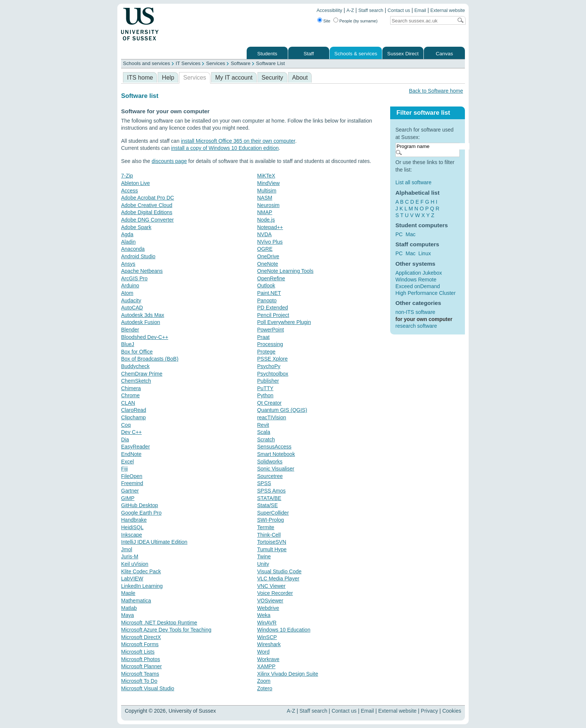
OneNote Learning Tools (285, 271)
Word (263, 652)
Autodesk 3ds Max (143, 315)
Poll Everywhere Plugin (284, 322)
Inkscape (132, 535)
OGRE (265, 249)
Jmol (127, 549)
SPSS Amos (271, 491)
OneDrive (268, 256)
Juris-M (130, 556)
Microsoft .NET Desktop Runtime (159, 623)
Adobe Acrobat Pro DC (148, 198)
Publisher (268, 381)
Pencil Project (273, 315)
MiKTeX (266, 176)
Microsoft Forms (140, 644)
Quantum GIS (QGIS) (282, 410)
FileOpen (132, 476)
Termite (266, 527)
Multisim (267, 191)
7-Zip (127, 176)
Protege (266, 352)
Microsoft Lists (138, 652)
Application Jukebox (419, 273)
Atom (127, 293)
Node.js (266, 220)
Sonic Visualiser (276, 469)
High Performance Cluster (425, 293)
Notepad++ (270, 227)
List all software (413, 182)
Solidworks (270, 462)
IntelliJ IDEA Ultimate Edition (154, 542)
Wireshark (269, 644)
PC (399, 234)
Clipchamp (133, 417)
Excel (127, 462)
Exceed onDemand (418, 286)
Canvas (444, 54)
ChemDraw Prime (142, 374)
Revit (263, 425)
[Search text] (422, 21)
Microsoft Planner (141, 666)
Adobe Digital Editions (147, 212)
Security (272, 78)
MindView (268, 183)
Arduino (130, 286)
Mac (410, 234)
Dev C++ (131, 432)
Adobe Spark (136, 227)
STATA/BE (269, 498)
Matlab (129, 608)
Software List (270, 63)
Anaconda (133, 249)
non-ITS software (415, 312)
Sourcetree (270, 476)
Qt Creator (269, 403)
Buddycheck (135, 366)
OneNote (268, 264)
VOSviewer (270, 601)
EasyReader (135, 447)
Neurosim (268, 205)
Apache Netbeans (142, 271)
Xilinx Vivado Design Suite (288, 674)
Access (129, 191)
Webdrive (268, 608)
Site (327, 21)
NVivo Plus (270, 242)
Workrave (268, 659)
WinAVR (267, 623)
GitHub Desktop (140, 505)
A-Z (350, 10)
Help (168, 78)
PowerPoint (271, 330)
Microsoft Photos (141, 659)
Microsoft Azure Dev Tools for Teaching (166, 630)
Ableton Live (135, 183)
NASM (265, 198)
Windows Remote (416, 280)
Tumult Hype (272, 549)
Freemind (132, 483)
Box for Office (137, 352)
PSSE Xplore (272, 359)
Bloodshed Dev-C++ (145, 337)
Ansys (128, 264)
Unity (263, 564)
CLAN (128, 403)
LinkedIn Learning (142, 586)
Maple (128, 593)
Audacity (131, 300)
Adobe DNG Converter (147, 220)
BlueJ (128, 344)
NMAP (265, 212)
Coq (126, 425)
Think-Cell (269, 535)
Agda (127, 234)
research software (416, 326)
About (300, 78)
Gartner (130, 491)
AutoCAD (132, 308)
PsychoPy (269, 366)
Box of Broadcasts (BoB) (150, 359)
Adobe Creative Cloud (147, 205)
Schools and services (146, 63)
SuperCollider (273, 513)
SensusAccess (274, 447)
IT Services (188, 63)
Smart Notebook (276, 454)
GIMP (128, 498)
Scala (264, 432)
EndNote (131, 454)
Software (240, 63)
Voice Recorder (275, 593)
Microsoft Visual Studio (148, 688)
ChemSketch (136, 381)
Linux (424, 253)
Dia (125, 439)
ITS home (140, 78)
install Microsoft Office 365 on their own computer (238, 141)
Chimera (131, 388)
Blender (130, 330)
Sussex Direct (403, 54)
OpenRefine (271, 278)
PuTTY (265, 388)
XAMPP (266, 666)
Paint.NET (269, 293)
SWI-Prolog (271, 520)
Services (215, 63)
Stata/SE (267, 505)
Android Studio (138, 256)
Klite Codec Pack (141, 571)
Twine (264, 556)
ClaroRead (134, 410)
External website (448, 10)
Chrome (130, 395)
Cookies (452, 711)
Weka (264, 615)
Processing (270, 344)
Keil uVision (135, 564)
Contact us (399, 10)
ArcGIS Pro (134, 278)
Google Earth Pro (141, 513)
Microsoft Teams (140, 674)
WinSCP (267, 637)
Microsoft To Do (139, 681)
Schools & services (356, 54)
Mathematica (136, 601)
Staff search (371, 10)
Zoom (264, 681)
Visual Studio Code (279, 571)
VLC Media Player (278, 579)
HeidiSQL (132, 527)
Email (420, 10)
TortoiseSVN (272, 542)
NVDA (264, 234)
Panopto (267, 300)
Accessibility (329, 10)
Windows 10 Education (284, 630)
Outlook (266, 286)
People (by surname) (358, 21)
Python (265, 395)
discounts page (169, 161)
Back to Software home (436, 91)
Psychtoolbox (273, 374)
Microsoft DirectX (141, 637)
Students (267, 54)
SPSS (264, 483)
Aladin (128, 242)
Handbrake (134, 520)
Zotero (265, 688)
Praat (263, 337)
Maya (127, 615)
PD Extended (273, 308)
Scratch (266, 439)
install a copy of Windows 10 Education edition (225, 148)
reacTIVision (272, 417)
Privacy (429, 711)
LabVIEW (132, 579)
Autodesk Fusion (141, 322)
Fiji (124, 469)
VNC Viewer (271, 586)
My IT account (234, 78)
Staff (309, 54)
